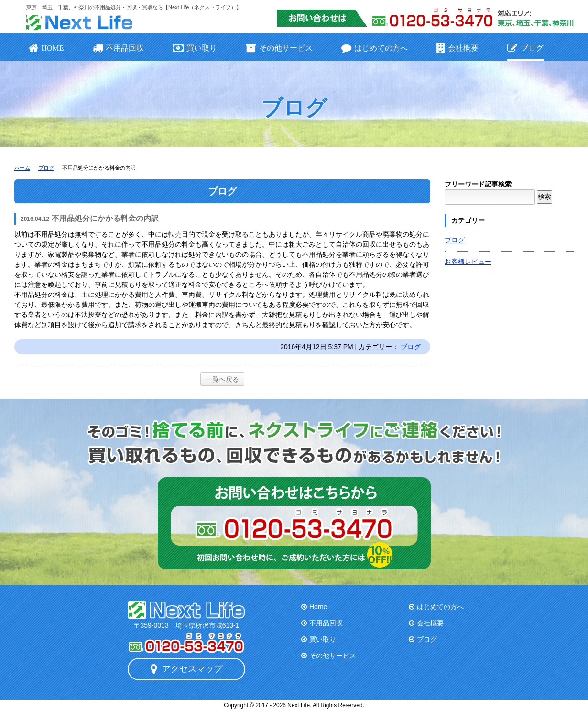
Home (318, 607)
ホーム (22, 168)
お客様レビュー (468, 262)
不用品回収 (118, 48)
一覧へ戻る (222, 379)
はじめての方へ (375, 48)
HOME (46, 48)
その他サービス (279, 48)
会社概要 (457, 48)
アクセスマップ (186, 669)
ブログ (525, 48)
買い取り (195, 48)
